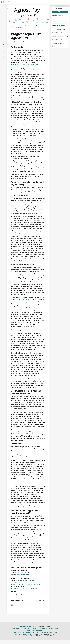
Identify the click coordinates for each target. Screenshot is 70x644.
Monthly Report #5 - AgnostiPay (60, 31)
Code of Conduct (24, 611)
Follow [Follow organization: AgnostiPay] (60, 12)
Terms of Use (54, 632)
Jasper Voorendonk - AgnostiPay (23, 26)
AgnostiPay (35, 26)
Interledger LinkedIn (26, 628)
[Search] (6, 2)
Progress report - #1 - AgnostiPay (60, 38)
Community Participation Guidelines (35, 630)
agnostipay (29, 42)
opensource (37, 42)
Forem (20, 634)
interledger (22, 42)
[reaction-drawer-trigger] (3, 46)
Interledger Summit (17, 632)
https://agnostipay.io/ (23, 575)
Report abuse (33, 611)
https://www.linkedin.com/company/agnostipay (25, 584)
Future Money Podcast (54, 628)
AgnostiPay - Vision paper (60, 45)
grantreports (15, 42)
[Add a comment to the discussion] (29, 606)
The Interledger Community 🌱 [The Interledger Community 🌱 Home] (26, 627)
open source (27, 634)
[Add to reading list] (3, 57)
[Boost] (3, 61)
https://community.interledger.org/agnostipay (25, 64)
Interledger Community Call (28, 632)
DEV (40, 634)
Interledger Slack (44, 628)
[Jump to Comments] (3, 51)
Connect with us (60, 20)
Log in (56, 2)
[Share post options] (3, 66)
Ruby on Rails (29, 636)
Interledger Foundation (15, 628)
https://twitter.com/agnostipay (25, 580)
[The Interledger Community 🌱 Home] (2, 2)
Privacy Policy (47, 632)
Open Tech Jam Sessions (23, 300)
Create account (64, 2)
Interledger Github (35, 628)
